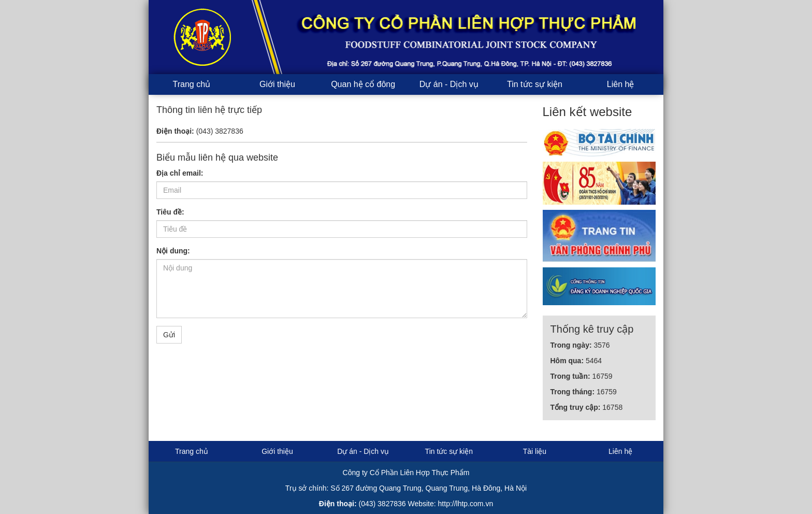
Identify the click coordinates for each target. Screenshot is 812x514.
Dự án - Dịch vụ (449, 84)
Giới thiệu (277, 84)
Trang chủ (192, 84)
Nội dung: (173, 251)
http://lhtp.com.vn (466, 504)
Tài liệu (535, 451)
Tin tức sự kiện (535, 84)
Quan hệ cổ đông (363, 84)
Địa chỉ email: (180, 173)
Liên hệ (621, 84)
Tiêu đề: (170, 212)
